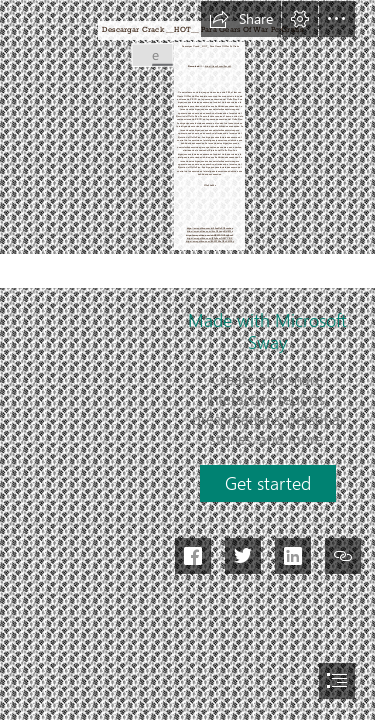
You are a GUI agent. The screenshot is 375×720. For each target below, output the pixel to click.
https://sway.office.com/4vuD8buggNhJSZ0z (210, 230)
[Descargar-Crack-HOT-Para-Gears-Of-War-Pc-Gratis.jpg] (151, 54)
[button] (241, 19)
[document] (187, 360)
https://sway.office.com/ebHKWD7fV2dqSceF (209, 234)
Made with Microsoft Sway (267, 331)
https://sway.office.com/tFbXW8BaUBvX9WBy (209, 241)
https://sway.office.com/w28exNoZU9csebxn (209, 227)
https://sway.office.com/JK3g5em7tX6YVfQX (209, 237)
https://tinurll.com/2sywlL (217, 65)
